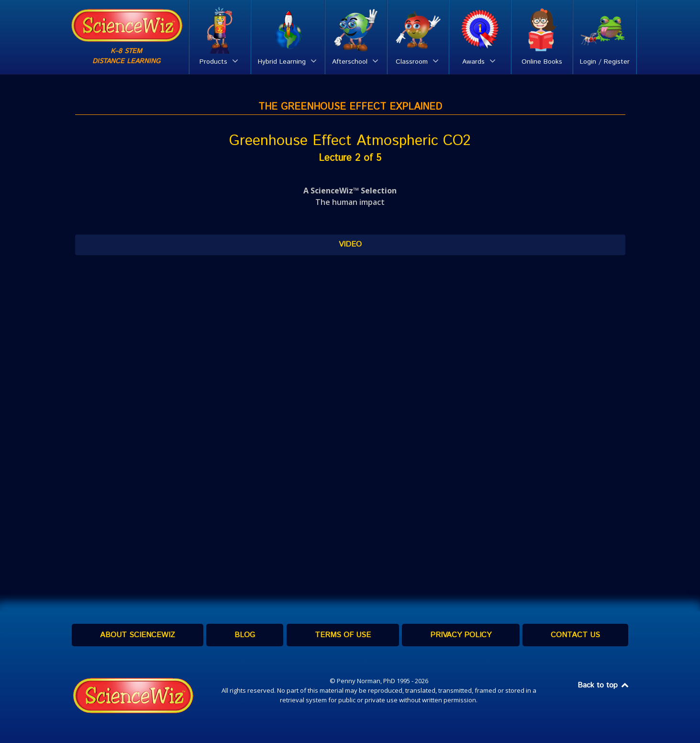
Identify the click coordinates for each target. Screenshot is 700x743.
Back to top (604, 685)
